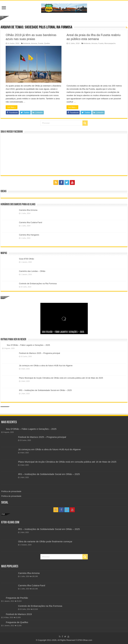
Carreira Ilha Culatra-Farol (31, 222)
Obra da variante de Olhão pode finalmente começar (45, 541)
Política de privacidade (11, 491)
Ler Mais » (12, 107)
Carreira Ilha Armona (28, 210)
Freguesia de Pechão (17, 598)
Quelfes (47, 43)
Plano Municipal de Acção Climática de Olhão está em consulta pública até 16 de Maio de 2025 (61, 378)
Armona (34, 43)
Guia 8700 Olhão (26, 259)
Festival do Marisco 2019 (19, 614)
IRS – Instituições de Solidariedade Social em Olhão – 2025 (45, 390)
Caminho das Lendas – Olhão (32, 271)
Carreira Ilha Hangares (29, 235)
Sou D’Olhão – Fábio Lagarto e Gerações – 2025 (63, 332)
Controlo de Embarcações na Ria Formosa (38, 284)
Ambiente (27, 43)
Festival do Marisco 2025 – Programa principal (39, 353)
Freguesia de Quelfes (17, 622)
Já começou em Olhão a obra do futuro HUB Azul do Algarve (46, 366)
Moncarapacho (110, 43)
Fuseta (41, 43)
